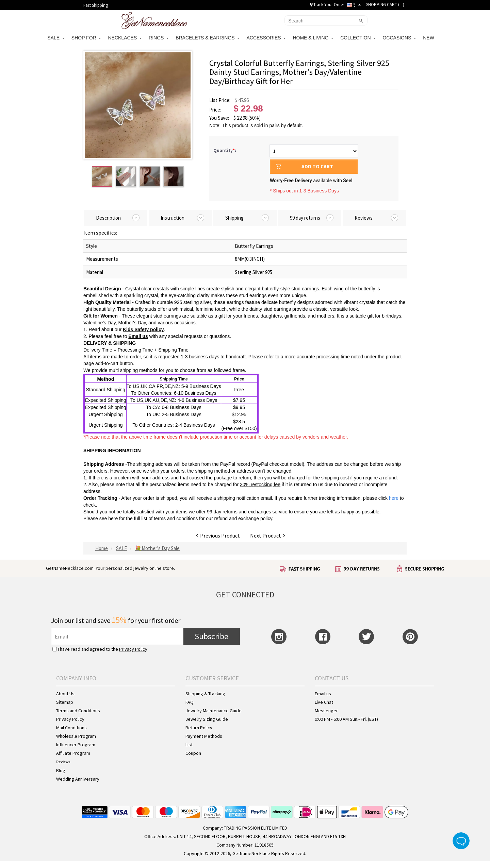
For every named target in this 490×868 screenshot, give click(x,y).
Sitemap (65, 702)
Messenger (326, 711)
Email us (323, 694)
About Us (65, 694)
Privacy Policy (133, 649)
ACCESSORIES (266, 38)
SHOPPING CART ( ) (385, 5)
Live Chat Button (461, 841)
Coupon (193, 753)
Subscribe (211, 636)
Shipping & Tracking (205, 694)
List (189, 745)
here (113, 518)
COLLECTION (358, 38)
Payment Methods (204, 736)
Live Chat (324, 702)
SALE (56, 38)
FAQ (190, 702)
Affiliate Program (73, 753)
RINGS (159, 38)
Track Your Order (327, 5)
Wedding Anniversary (78, 779)
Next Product (268, 535)
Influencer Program (76, 745)
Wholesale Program (76, 736)
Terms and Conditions (78, 711)
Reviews (63, 762)
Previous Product (218, 535)
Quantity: (225, 150)
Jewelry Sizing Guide (207, 719)
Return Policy (199, 728)
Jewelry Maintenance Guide (214, 711)
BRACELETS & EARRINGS (207, 38)
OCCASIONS (399, 38)
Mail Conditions (71, 728)
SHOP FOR (86, 38)
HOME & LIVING (313, 38)
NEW (429, 38)
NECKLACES (125, 38)
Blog (61, 770)
